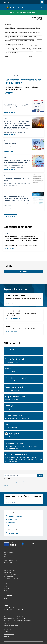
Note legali (6, 636)
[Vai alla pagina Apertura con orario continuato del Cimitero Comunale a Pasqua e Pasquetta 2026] (9, 169)
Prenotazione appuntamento (11, 626)
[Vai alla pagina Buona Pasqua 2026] (9, 151)
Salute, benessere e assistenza (12, 578)
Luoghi (5, 598)
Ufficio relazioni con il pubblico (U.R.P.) (13, 617)
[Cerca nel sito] (42, 7)
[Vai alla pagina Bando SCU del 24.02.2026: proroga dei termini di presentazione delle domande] (9, 112)
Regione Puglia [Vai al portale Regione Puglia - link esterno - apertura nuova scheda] (7, 2)
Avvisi (5, 590)
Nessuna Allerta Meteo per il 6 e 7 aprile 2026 (24, 12)
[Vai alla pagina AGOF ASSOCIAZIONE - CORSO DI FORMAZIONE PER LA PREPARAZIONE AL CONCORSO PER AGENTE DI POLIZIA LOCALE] (9, 207)
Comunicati (7, 588)
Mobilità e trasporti (9, 576)
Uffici (5, 556)
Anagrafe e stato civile (9, 570)
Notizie (5, 586)
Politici (5, 558)
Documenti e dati (8, 563)
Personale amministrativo (10, 560)
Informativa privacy (9, 634)
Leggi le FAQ (7, 624)
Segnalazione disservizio (10, 628)
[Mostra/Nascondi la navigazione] (2, 7)
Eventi (5, 600)
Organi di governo (8, 552)
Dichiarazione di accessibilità (11, 638)
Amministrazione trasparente (11, 632)
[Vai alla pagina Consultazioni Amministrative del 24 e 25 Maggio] (9, 187)
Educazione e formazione (10, 574)
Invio (40, 475)
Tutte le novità (10, 216)
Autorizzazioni (7, 572)
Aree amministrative (9, 554)
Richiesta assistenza (9, 630)
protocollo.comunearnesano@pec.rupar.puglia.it (19, 620)
